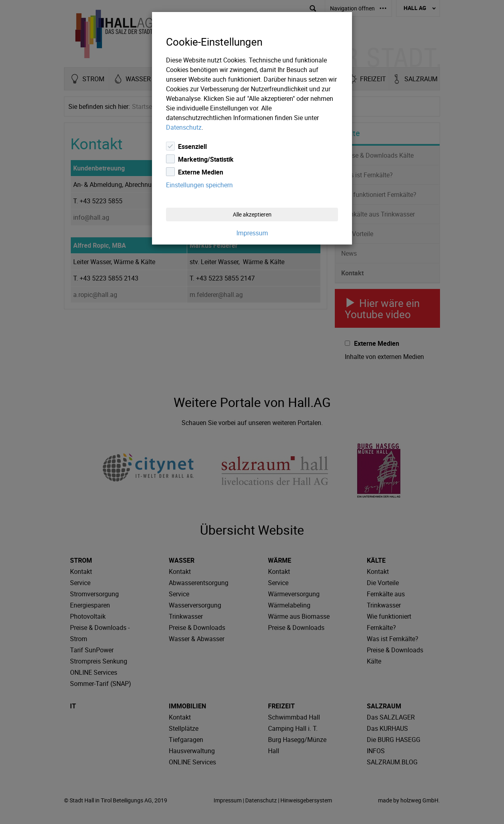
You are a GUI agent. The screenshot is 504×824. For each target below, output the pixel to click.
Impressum (252, 233)
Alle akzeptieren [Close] (252, 214)
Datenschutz (184, 127)
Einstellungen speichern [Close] (199, 185)
